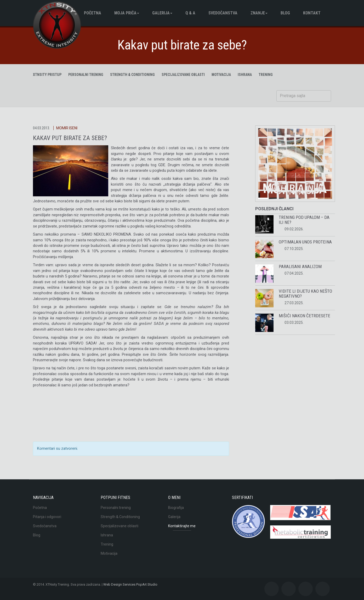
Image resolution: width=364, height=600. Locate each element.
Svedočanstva (223, 13)
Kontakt (312, 13)
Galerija (162, 13)
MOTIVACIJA (221, 75)
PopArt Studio (147, 584)
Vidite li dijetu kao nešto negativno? (305, 294)
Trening (107, 544)
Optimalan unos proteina (305, 242)
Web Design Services (119, 584)
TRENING (266, 75)
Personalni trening (86, 75)
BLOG (285, 13)
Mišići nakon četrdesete (305, 316)
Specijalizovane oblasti (183, 75)
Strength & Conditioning (132, 75)
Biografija (176, 508)
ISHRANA (245, 75)
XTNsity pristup (47, 75)
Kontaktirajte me (182, 526)
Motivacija (109, 553)
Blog (37, 535)
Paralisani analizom (300, 266)
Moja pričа (127, 13)
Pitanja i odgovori (47, 517)
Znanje (259, 13)
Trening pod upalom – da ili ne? (304, 220)
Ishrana (107, 535)
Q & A (190, 13)
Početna (93, 13)
